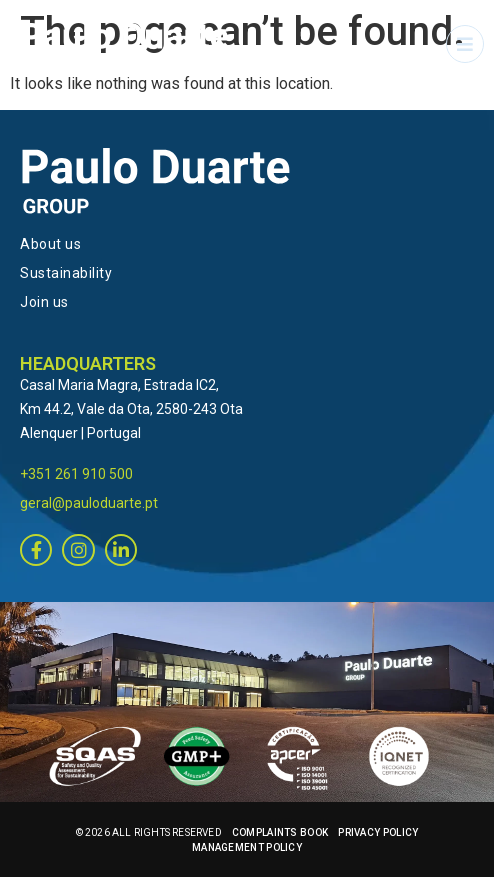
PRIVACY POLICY (378, 832)
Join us (44, 302)
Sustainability (66, 273)
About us (50, 244)
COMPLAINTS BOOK (280, 832)
